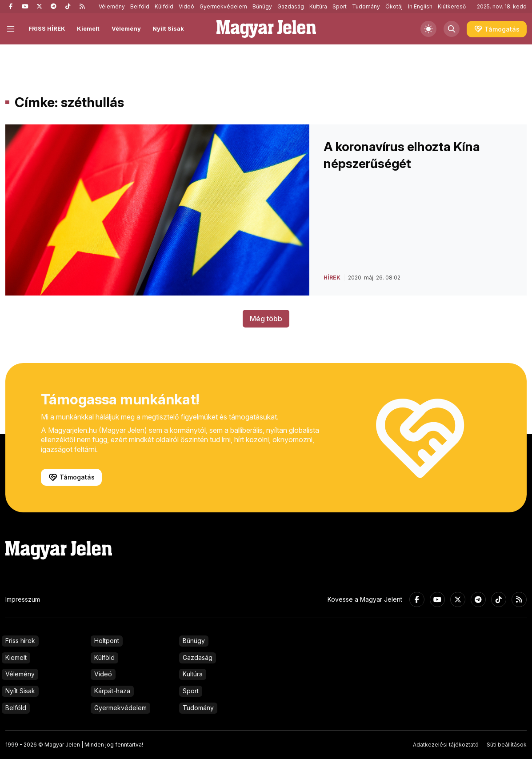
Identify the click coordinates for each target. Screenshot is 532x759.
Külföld (164, 6)
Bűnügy (262, 6)
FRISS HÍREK (47, 28)
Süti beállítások (507, 745)
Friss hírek (20, 641)
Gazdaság (291, 6)
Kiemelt (88, 28)
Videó (186, 6)
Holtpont (107, 641)
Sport (340, 6)
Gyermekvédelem (223, 6)
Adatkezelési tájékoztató (446, 745)
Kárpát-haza (112, 691)
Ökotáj (394, 6)
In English (420, 6)
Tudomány (366, 6)
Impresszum (23, 599)
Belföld (140, 6)
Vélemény (112, 6)
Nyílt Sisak (168, 28)
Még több (266, 319)
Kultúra (318, 6)
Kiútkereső (452, 6)
